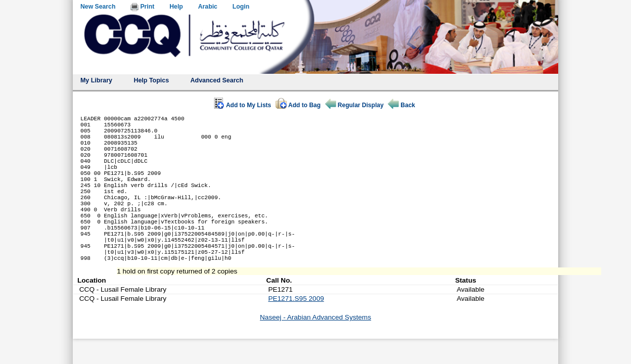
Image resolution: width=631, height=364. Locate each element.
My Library (96, 80)
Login (241, 7)
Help (176, 7)
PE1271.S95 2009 (296, 335)
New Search (98, 7)
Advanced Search (217, 80)
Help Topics (151, 80)
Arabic (208, 7)
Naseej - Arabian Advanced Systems (315, 354)
